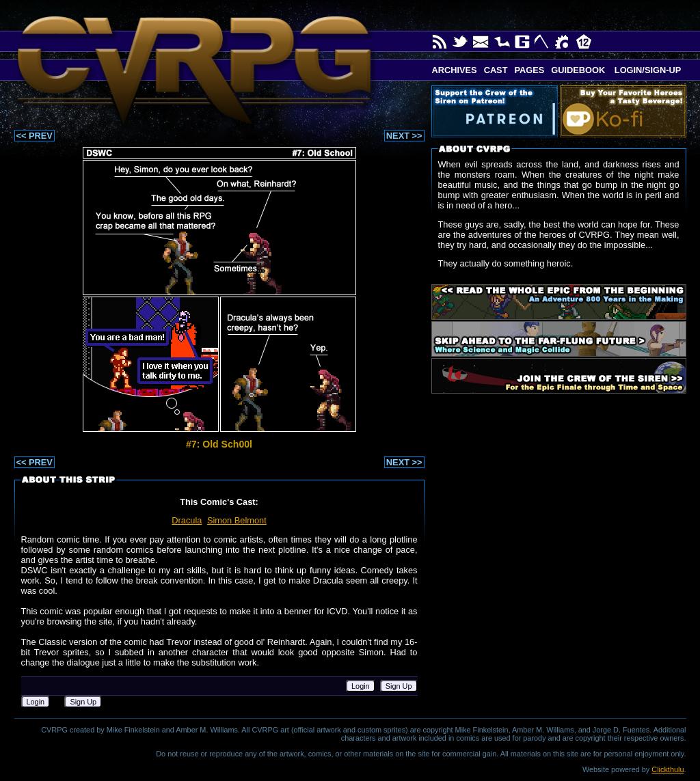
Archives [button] (455, 70)
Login (361, 686)
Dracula (187, 520)
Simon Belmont (237, 520)
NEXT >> (404, 136)
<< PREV (35, 136)
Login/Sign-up (646, 70)
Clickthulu (668, 769)
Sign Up (399, 686)
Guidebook (578, 70)
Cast (496, 70)
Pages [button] (529, 70)
